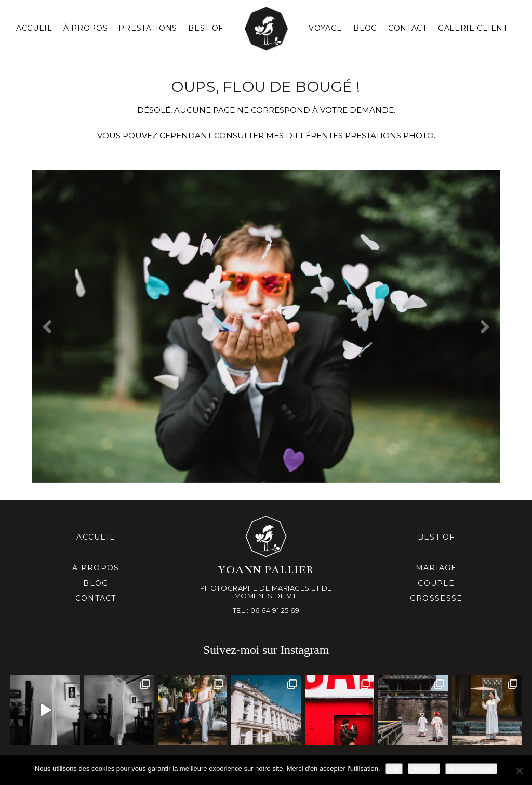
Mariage (436, 568)
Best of (436, 537)
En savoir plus (471, 769)
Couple (436, 583)
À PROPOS (86, 28)
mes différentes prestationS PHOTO (350, 135)
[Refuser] (519, 770)
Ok (394, 769)
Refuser (424, 769)
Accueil (34, 28)
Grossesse (436, 598)
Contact (408, 28)
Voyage (325, 28)
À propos (96, 568)
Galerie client (473, 28)
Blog (365, 28)
